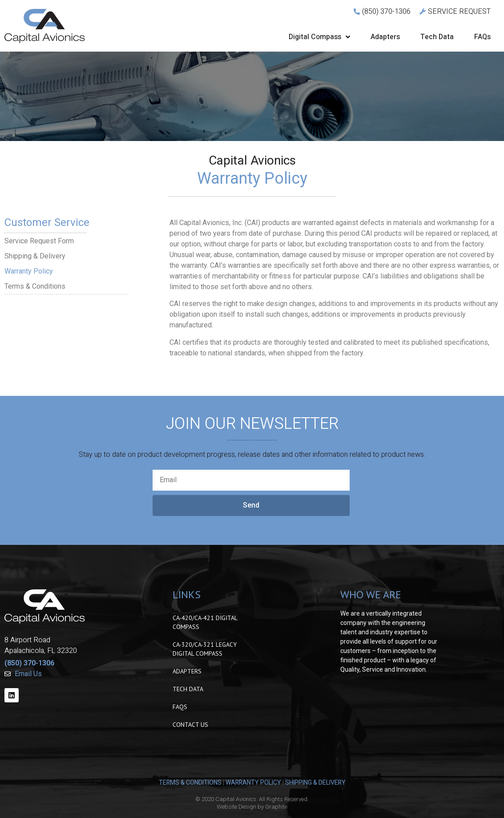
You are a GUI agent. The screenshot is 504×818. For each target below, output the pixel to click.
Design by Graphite (263, 807)
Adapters (385, 37)
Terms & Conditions (35, 286)
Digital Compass (319, 37)
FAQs (482, 37)
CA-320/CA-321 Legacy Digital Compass (205, 649)
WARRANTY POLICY (253, 783)
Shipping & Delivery (35, 256)
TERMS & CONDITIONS (190, 783)
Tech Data (437, 37)
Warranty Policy (29, 271)
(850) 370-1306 (29, 663)
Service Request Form (39, 241)
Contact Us (190, 725)
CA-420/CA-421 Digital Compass (205, 622)
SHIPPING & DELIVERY (315, 783)
